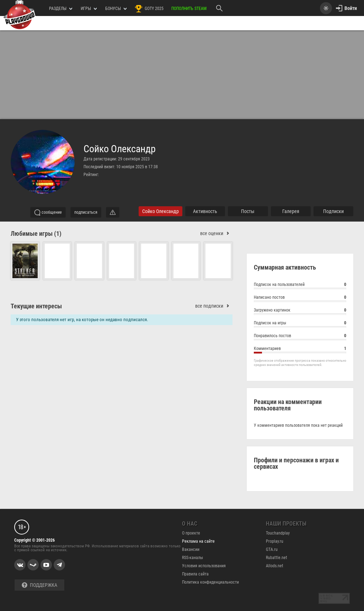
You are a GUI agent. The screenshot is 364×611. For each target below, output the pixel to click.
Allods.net (275, 566)
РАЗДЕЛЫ (61, 9)
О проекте (191, 533)
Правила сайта (195, 574)
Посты (248, 211)
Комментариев (300, 349)
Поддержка (39, 585)
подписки (333, 211)
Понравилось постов (300, 337)
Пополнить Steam (189, 9)
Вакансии (191, 549)
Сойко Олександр (120, 149)
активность (205, 211)
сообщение (48, 212)
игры (89, 9)
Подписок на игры (300, 324)
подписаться (86, 212)
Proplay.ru (275, 541)
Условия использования (204, 566)
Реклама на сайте (198, 541)
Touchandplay (278, 533)
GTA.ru (272, 549)
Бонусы (116, 9)
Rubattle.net (277, 558)
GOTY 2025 (149, 9)
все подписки (214, 306)
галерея (291, 211)
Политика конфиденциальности (210, 582)
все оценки (216, 233)
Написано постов (300, 298)
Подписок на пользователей (300, 285)
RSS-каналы (192, 558)
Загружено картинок (300, 311)
